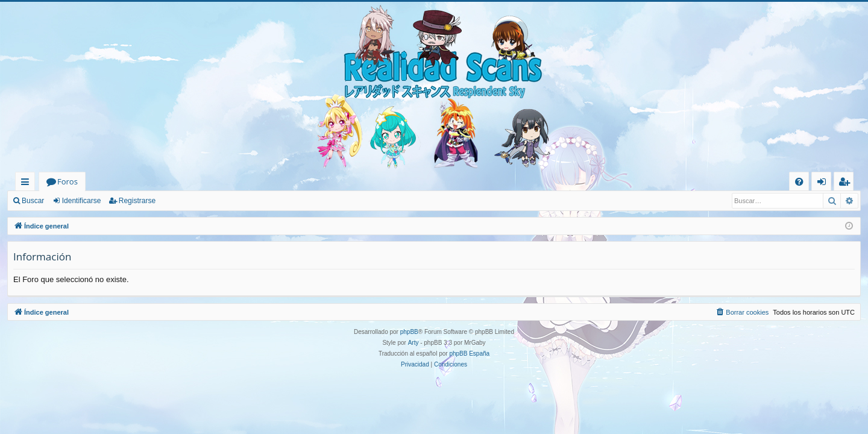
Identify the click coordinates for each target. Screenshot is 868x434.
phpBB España (469, 354)
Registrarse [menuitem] (846, 184)
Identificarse (82, 201)
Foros (68, 181)
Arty (414, 343)
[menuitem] (799, 182)
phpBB (409, 332)
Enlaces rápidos (27, 184)
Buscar (33, 201)
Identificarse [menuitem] (824, 184)
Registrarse (137, 201)
